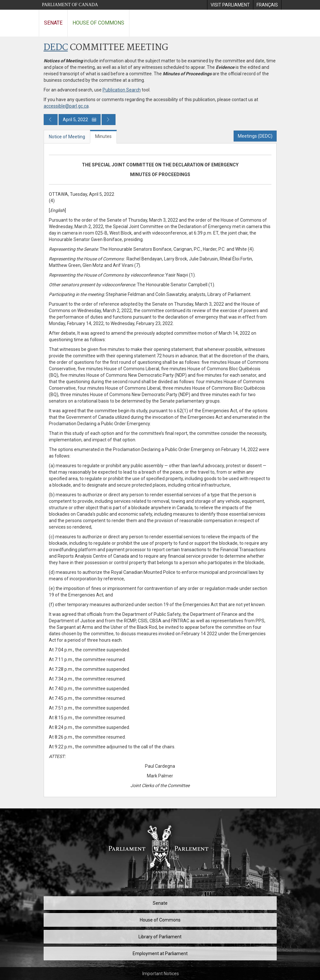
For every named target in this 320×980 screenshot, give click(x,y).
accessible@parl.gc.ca (66, 106)
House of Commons (98, 23)
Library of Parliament (160, 937)
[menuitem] (230, 5)
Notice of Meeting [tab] (67, 137)
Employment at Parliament (160, 954)
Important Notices (161, 974)
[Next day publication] (109, 120)
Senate (53, 23)
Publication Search (122, 90)
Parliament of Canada (70, 5)
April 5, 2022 (80, 120)
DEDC (56, 48)
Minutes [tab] (103, 136)
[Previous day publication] (51, 120)
